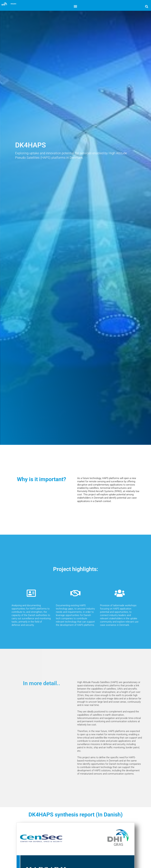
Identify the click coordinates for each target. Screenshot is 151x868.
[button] (75, 6)
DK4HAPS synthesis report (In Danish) (76, 815)
